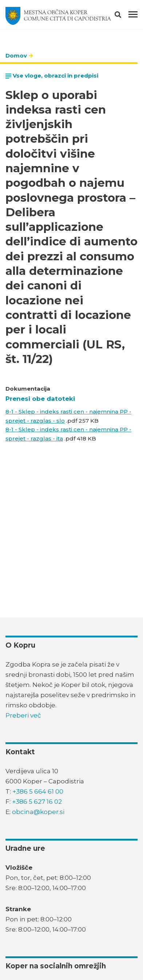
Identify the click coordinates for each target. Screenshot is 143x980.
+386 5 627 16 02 (37, 802)
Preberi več (23, 715)
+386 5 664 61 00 (38, 791)
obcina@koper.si (38, 812)
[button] (124, 16)
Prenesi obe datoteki (40, 399)
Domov (16, 56)
